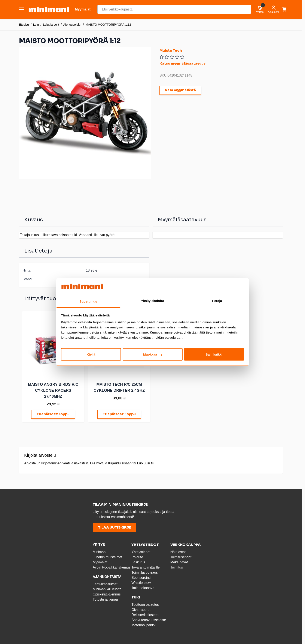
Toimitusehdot (181, 557)
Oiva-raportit (141, 610)
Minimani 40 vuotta (107, 589)
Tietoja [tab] (217, 301)
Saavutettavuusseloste (149, 620)
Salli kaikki (214, 354)
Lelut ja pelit (51, 25)
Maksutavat (179, 562)
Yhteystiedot (141, 552)
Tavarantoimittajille (146, 567)
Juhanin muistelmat (107, 557)
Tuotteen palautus (146, 605)
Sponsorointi (141, 578)
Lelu (36, 25)
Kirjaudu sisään (120, 463)
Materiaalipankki (144, 625)
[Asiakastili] (274, 9)
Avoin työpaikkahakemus (112, 567)
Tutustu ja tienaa (105, 599)
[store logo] (49, 10)
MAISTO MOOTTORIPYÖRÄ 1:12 (108, 25)
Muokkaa (153, 354)
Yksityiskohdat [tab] (152, 301)
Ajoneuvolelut (72, 25)
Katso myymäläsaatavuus (182, 63)
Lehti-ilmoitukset (105, 584)
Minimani (100, 552)
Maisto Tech (171, 51)
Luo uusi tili (146, 463)
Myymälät (100, 562)
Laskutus (138, 562)
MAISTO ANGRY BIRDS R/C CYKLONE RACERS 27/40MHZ (53, 390)
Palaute (137, 557)
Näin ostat (178, 552)
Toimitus (177, 567)
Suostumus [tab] (88, 301)
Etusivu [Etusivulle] (24, 25)
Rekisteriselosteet (145, 615)
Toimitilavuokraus (145, 572)
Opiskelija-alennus (107, 594)
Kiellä (91, 354)
